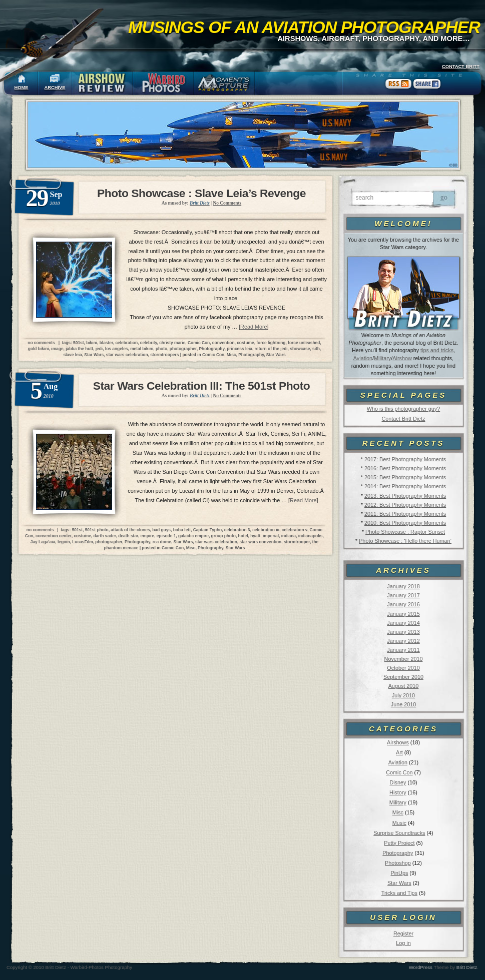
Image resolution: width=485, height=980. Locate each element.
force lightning (271, 343)
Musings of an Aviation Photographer (304, 27)
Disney (398, 782)
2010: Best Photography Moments (405, 523)
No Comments (227, 203)
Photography (398, 853)
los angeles (117, 349)
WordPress (421, 967)
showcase (300, 349)
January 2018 (403, 586)
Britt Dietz (467, 967)
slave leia (72, 355)
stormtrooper (297, 542)
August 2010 (404, 686)
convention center (54, 536)
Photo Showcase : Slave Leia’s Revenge (201, 193)
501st (78, 343)
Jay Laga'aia (43, 542)
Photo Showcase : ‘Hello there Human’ (405, 541)
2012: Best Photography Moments (405, 505)
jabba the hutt (79, 349)
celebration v (295, 530)
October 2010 (403, 668)
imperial (271, 536)
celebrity (149, 343)
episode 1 (166, 536)
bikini (92, 343)
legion (64, 542)
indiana (289, 536)
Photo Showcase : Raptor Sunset (405, 532)
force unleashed (304, 343)
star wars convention (260, 542)
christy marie (172, 343)
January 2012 (403, 641)
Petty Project (399, 843)
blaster (106, 343)
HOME (22, 88)
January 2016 (403, 604)
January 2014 (403, 623)
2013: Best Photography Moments (405, 496)
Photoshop (398, 863)
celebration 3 (237, 530)
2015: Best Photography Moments (405, 477)
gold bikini (39, 349)
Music (399, 823)
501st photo (97, 530)
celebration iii (266, 530)
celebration (126, 343)
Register (403, 933)
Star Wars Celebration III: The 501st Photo (202, 386)
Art (399, 752)
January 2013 (403, 632)
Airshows (398, 742)
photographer (183, 349)
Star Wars (399, 883)
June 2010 (403, 704)
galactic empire (193, 536)
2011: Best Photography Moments (405, 514)
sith (316, 349)
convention (223, 343)
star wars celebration (127, 355)
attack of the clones (130, 530)
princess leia (239, 349)
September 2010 (403, 677)
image (57, 349)
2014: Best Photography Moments (405, 486)
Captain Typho (208, 530)
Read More (254, 327)
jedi (99, 349)
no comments (41, 343)
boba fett (182, 530)
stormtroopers (164, 355)
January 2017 (403, 595)
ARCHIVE (55, 88)
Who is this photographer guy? (403, 409)
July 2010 (403, 695)
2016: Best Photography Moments (405, 468)
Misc (398, 812)
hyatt (255, 536)
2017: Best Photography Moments (405, 459)
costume (245, 343)
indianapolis (311, 536)
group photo (223, 536)
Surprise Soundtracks (399, 833)
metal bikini (142, 349)
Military (382, 358)
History (398, 792)
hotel (243, 536)
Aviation (363, 358)
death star (128, 536)
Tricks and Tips (399, 893)
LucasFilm (82, 542)
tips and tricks (437, 350)
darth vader (104, 536)
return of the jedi (271, 349)
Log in (403, 943)
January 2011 (403, 650)
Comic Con (399, 772)
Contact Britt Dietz (403, 419)
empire (147, 536)
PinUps (399, 873)
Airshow (402, 358)
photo (161, 349)
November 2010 (404, 659)
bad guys (161, 530)
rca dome (162, 542)
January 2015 (403, 614)
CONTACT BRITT (461, 67)
